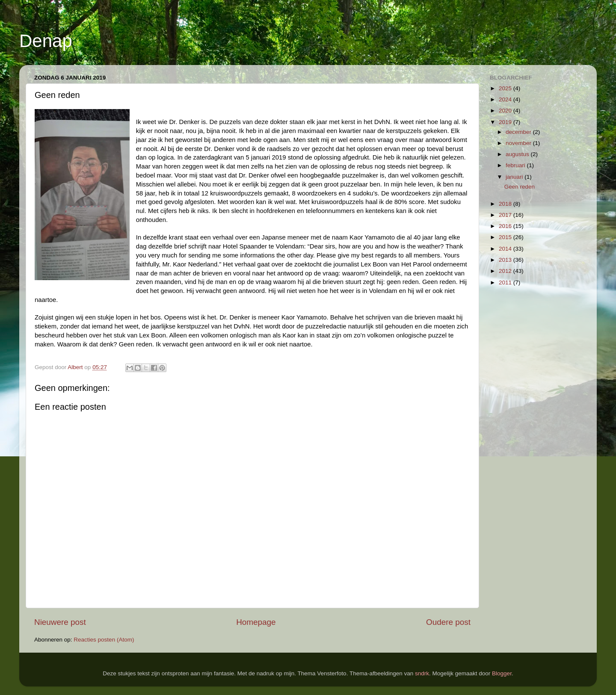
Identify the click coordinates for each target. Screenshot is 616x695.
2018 (506, 204)
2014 (506, 249)
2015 (506, 237)
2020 (506, 111)
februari (516, 165)
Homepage (256, 622)
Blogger (502, 673)
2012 (506, 271)
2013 (506, 260)
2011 (506, 282)
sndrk (422, 673)
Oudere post (448, 622)
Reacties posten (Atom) (104, 640)
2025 (506, 88)
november (519, 143)
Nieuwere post (60, 622)
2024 (506, 99)
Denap (46, 41)
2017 (506, 215)
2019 (506, 122)
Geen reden (520, 187)
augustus (518, 154)
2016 (506, 226)
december (519, 132)
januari (515, 177)
